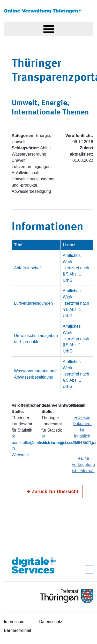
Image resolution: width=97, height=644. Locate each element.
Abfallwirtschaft (28, 268)
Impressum (14, 622)
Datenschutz (51, 622)
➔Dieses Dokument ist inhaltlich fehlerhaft (82, 430)
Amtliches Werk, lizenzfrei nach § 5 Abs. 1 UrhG (76, 268)
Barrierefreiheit (17, 630)
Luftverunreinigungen (33, 303)
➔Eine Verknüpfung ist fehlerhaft (83, 465)
